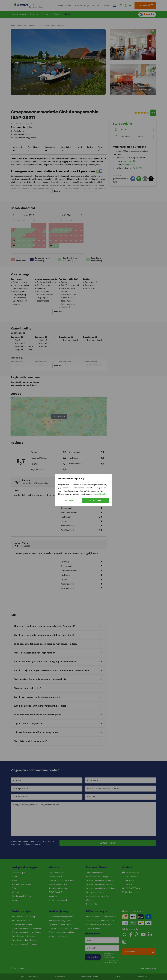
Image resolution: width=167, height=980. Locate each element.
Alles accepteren (95, 500)
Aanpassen (70, 500)
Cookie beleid (102, 494)
